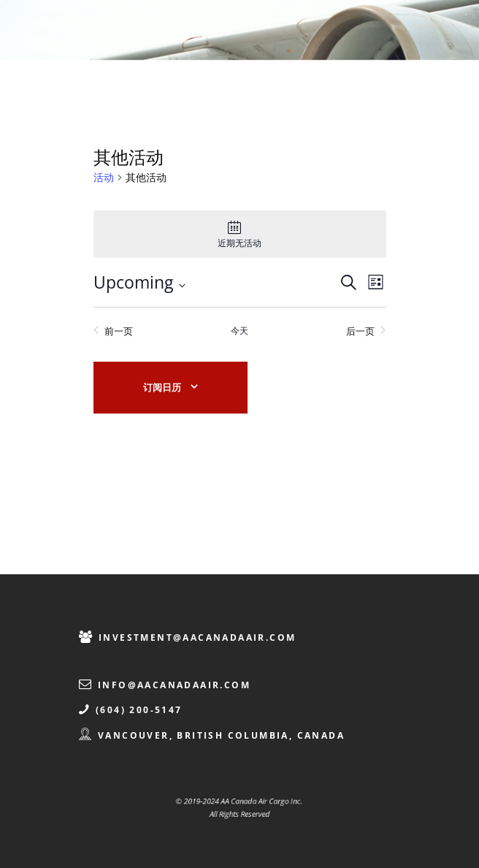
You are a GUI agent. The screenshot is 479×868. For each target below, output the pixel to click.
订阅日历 (162, 387)
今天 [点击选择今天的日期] (239, 331)
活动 (104, 177)
